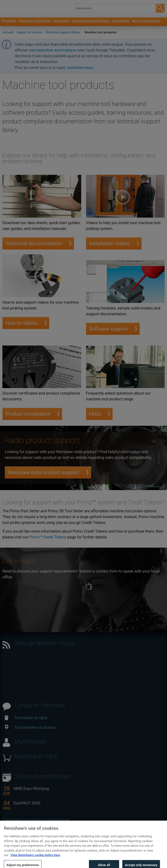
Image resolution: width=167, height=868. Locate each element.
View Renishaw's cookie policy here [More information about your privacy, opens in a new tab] (35, 858)
